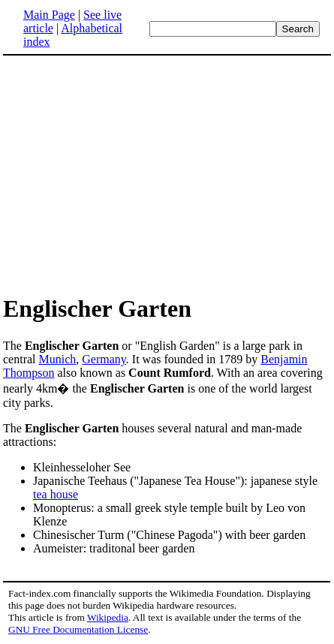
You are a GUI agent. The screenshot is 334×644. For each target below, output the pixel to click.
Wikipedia (108, 617)
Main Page (49, 15)
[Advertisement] (129, 174)
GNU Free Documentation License (78, 629)
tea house (56, 494)
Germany (104, 359)
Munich (58, 359)
